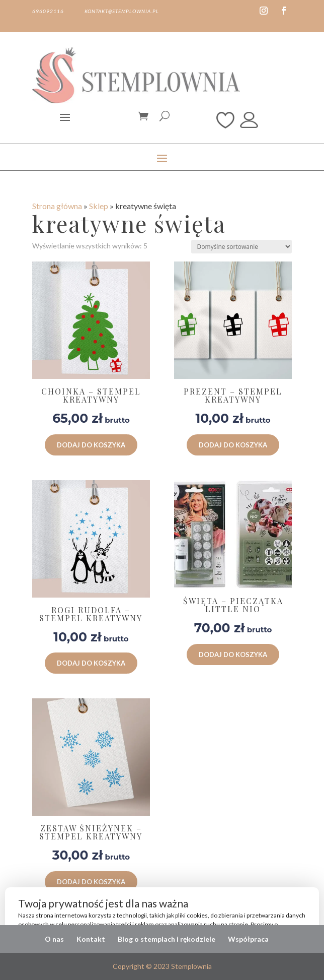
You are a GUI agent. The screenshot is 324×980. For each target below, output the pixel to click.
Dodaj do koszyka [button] (91, 445)
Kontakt (91, 939)
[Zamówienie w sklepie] (241, 247)
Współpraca (248, 939)
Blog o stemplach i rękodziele (167, 939)
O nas (54, 939)
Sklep (99, 206)
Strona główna (57, 206)
